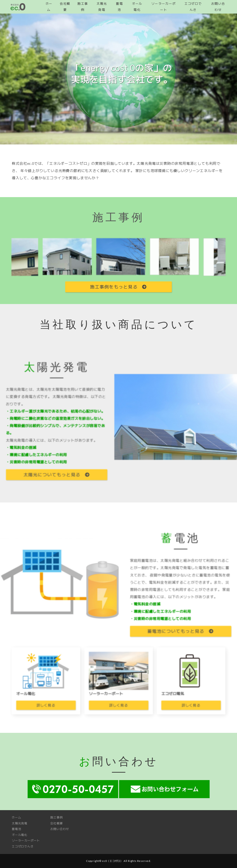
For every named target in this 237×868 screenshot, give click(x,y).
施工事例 (56, 817)
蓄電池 (16, 829)
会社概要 (56, 823)
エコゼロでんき (23, 846)
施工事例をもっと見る (118, 287)
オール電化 (20, 835)
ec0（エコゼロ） (113, 861)
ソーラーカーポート (26, 840)
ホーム (16, 817)
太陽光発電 (20, 823)
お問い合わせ (60, 829)
